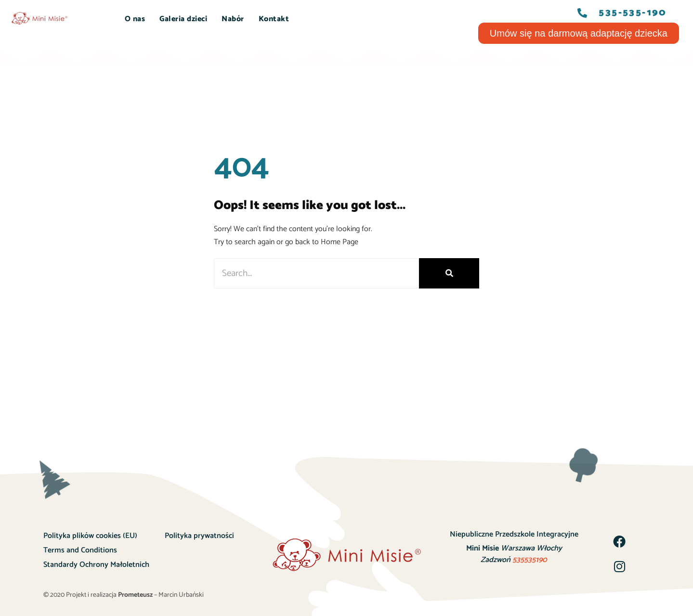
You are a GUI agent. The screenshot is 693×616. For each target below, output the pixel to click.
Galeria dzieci (183, 19)
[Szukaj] (449, 273)
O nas (135, 19)
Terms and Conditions (80, 550)
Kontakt (274, 19)
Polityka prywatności (199, 536)
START (97, 19)
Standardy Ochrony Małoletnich (96, 565)
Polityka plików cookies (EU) (90, 536)
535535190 (530, 560)
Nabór (233, 19)
